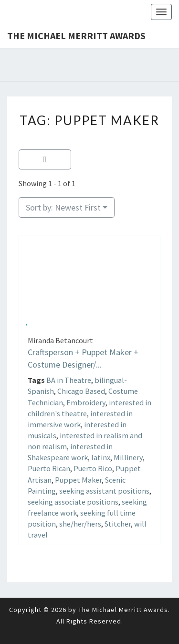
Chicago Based (81, 391)
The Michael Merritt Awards (76, 36)
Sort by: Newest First (63, 207)
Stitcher (118, 524)
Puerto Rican (49, 468)
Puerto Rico (93, 468)
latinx (101, 457)
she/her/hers (80, 524)
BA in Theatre (69, 380)
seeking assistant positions (104, 491)
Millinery (128, 457)
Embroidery (86, 402)
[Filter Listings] (45, 160)
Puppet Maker (78, 480)
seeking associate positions (73, 502)
